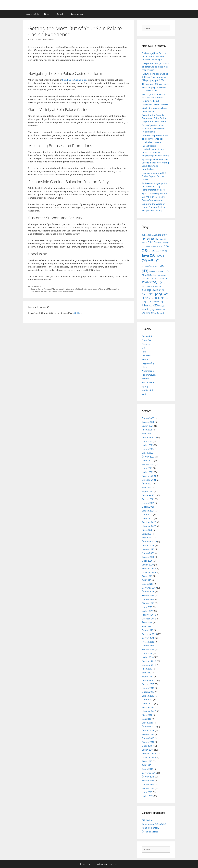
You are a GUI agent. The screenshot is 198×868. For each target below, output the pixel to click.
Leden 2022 (148, 472)
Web (144, 394)
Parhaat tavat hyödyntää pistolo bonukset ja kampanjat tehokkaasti (154, 186)
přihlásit (77, 313)
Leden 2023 (148, 460)
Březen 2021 (148, 511)
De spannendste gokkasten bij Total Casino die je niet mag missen (156, 67)
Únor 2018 (147, 653)
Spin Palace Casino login (74, 80)
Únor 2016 (147, 746)
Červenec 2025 (149, 437)
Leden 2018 (148, 657)
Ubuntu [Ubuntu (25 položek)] (150, 305)
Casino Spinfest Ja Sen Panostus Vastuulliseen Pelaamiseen (154, 128)
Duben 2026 (148, 418)
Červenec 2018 (149, 634)
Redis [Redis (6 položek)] (145, 286)
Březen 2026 (148, 422)
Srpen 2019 (148, 584)
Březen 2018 (148, 649)
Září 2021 (147, 488)
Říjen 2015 (147, 761)
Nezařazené (36, 286)
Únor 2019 (147, 607)
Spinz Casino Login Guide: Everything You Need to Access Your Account (155, 197)
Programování (149, 375)
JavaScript (147, 355)
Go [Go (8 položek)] (159, 242)
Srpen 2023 (148, 453)
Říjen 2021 (147, 484)
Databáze (147, 340)
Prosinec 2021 (149, 476)
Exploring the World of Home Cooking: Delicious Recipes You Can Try (155, 207)
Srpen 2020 (148, 538)
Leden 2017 (148, 703)
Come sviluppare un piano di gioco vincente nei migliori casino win (155, 139)
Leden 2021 (148, 518)
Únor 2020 (147, 561)
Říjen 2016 (147, 715)
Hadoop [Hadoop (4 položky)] (155, 247)
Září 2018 (147, 626)
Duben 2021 (148, 507)
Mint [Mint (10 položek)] (146, 275)
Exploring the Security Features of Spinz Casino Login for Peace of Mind (154, 118)
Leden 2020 (148, 565)
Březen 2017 (148, 696)
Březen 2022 (148, 464)
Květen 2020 (148, 549)
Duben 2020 (148, 553)
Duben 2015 (148, 784)
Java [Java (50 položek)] (149, 255)
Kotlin (145, 359)
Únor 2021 (147, 514)
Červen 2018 (148, 638)
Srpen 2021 (148, 491)
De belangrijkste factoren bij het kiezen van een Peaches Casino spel (155, 56)
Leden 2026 (148, 426)
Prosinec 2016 (149, 707)
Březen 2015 (148, 788)
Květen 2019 (148, 596)
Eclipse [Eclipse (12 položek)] (153, 239)
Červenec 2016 (149, 727)
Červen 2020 (148, 545)
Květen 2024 (148, 449)
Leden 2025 (148, 445)
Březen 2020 (148, 557)
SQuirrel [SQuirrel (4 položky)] (148, 302)
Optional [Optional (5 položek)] (146, 278)
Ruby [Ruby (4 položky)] (152, 286)
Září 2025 (147, 434)
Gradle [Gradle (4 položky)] (148, 247)
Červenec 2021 (149, 495)
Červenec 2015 (149, 773)
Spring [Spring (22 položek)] (149, 290)
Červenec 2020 (149, 542)
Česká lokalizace (150, 832)
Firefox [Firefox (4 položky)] (163, 239)
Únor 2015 (147, 792)
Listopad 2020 (149, 526)
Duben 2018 (148, 646)
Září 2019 (147, 580)
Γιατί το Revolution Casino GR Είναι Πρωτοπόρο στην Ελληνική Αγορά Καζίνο (155, 77)
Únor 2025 (147, 441)
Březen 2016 (148, 742)
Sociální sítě (148, 382)
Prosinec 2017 (149, 661)
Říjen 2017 (147, 669)
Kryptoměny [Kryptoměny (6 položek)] (148, 266)
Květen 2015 (148, 781)
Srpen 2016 (148, 723)
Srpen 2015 (148, 769)
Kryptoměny (148, 363)
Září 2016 (147, 719)
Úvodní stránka (33, 14)
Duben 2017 (148, 692)
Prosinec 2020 (149, 522)
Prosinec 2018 (149, 615)
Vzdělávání (147, 390)
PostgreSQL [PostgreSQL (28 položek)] (154, 282)
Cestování (147, 336)
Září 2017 (147, 673)
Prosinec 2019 (149, 568)
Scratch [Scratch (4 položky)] (158, 286)
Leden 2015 (148, 796)
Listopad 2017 (149, 665)
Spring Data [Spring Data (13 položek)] (156, 298)
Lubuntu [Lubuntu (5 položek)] (153, 271)
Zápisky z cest (80, 14)
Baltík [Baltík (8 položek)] (146, 235)
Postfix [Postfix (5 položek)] (163, 278)
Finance (146, 344)
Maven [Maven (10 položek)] (163, 271)
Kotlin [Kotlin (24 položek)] (154, 260)
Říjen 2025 (147, 430)
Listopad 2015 (149, 757)
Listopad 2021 (149, 480)
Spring (145, 386)
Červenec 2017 (149, 680)
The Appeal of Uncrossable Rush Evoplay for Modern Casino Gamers (155, 87)
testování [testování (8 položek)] (157, 302)
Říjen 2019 (147, 576)
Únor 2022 (147, 468)
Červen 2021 (148, 499)
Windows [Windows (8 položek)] (147, 313)
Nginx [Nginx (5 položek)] (155, 275)
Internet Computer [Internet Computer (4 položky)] (154, 251)
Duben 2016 (148, 738)
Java (144, 352)
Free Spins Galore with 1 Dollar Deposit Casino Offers (154, 176)
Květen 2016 (148, 734)
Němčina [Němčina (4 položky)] (162, 275)
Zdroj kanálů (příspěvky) (154, 824)
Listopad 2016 (149, 711)
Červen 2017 (148, 684)
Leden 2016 (148, 750)
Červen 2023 (148, 457)
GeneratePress (112, 864)
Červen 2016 (148, 730)
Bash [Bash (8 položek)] (154, 235)
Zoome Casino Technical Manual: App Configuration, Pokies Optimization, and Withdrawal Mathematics (75, 289)
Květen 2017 (148, 688)
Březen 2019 (148, 603)
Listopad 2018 (149, 619)
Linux (49, 14)
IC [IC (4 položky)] (161, 247)
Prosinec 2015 (149, 754)
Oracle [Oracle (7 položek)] (155, 278)
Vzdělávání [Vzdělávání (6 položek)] (160, 310)
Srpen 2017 (148, 676)
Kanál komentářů (151, 828)
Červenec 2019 (149, 588)
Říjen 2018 (147, 622)
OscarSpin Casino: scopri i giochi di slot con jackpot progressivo (155, 108)
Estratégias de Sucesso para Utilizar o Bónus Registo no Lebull (153, 98)
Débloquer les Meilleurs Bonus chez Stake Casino (52, 292)
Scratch (63, 14)
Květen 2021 (148, 503)
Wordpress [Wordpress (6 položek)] (159, 313)
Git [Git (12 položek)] (152, 242)
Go (143, 348)
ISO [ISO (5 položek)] (164, 251)
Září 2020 (147, 534)
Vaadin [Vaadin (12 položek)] (148, 309)
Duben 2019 (148, 599)
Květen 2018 (148, 642)
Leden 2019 (148, 611)
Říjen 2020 (147, 530)
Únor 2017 (147, 700)
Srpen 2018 (148, 630)
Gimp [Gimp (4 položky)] (145, 242)
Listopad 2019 (149, 572)
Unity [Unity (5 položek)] (162, 306)
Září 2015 (147, 765)
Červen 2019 (148, 592)
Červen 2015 (148, 777)
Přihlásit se (147, 820)
